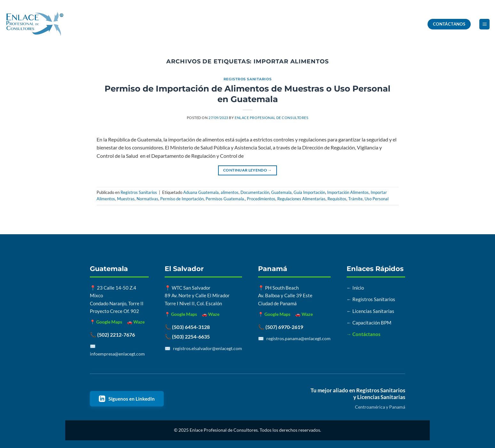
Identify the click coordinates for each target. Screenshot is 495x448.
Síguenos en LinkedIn (127, 399)
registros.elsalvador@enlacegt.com (208, 348)
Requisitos (337, 199)
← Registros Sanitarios (371, 299)
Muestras (126, 199)
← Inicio (355, 288)
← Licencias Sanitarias (370, 311)
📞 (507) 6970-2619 (281, 327)
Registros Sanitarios (247, 79)
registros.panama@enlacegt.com (299, 338)
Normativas (147, 199)
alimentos (230, 192)
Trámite (355, 199)
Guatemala (281, 192)
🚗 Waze (136, 322)
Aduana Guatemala (201, 192)
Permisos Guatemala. (225, 199)
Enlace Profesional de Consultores (271, 118)
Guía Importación (309, 192)
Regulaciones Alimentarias (301, 199)
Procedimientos (261, 199)
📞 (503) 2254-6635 (187, 336)
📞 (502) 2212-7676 (112, 335)
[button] (484, 24)
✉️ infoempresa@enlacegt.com (117, 350)
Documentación (255, 192)
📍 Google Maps (106, 322)
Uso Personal (377, 199)
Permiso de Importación (182, 199)
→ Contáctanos (364, 334)
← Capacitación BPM (369, 323)
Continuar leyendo (247, 170)
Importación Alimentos (348, 192)
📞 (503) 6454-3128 (187, 327)
